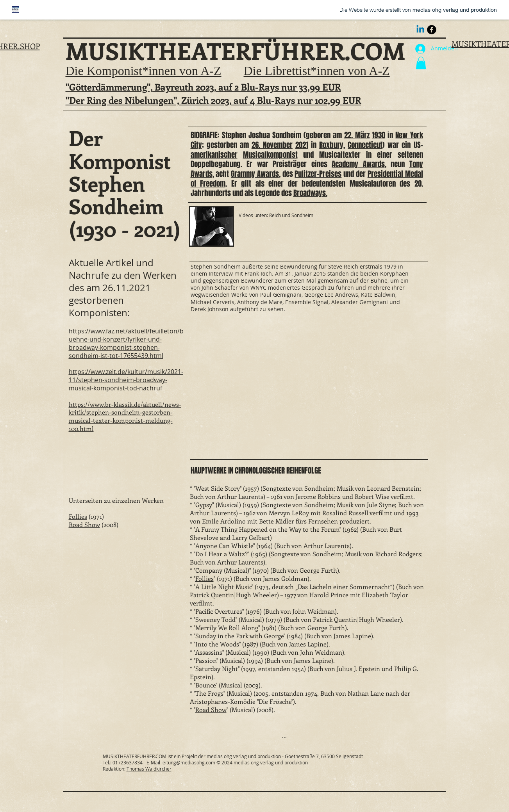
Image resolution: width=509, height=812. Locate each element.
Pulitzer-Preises (318, 174)
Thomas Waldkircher (149, 769)
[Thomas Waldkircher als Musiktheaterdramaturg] (432, 30)
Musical (255, 155)
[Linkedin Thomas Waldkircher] (420, 30)
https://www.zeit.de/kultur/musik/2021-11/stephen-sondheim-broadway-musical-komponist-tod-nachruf (126, 380)
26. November (272, 145)
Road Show (84, 524)
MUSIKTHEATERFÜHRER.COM (235, 51)
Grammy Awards (255, 174)
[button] (421, 63)
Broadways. (310, 193)
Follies (78, 516)
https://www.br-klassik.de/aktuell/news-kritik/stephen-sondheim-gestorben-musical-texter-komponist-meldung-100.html (125, 416)
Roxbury (331, 145)
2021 (302, 145)
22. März (357, 135)
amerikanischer (214, 155)
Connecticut (365, 145)
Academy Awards (358, 164)
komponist (282, 155)
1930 (379, 135)
